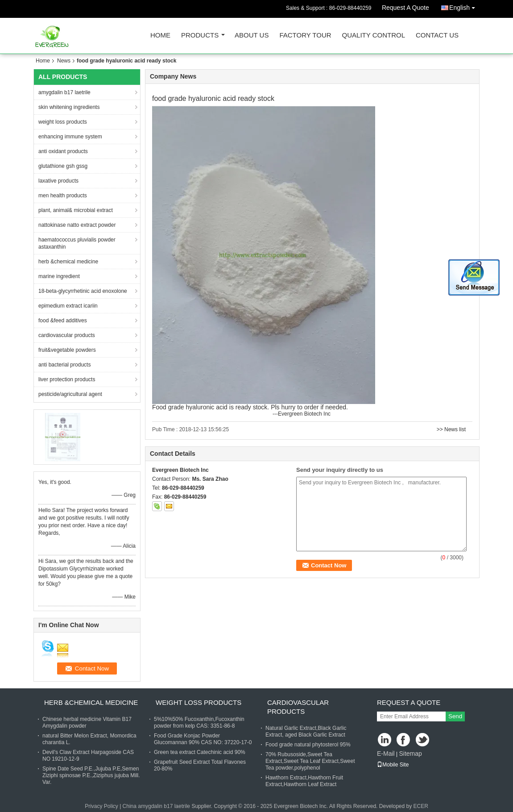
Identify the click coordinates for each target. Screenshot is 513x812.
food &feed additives (63, 321)
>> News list (451, 429)
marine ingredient (59, 276)
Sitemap (410, 754)
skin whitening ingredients (69, 107)
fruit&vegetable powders (67, 350)
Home (160, 35)
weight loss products (63, 122)
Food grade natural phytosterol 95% (308, 745)
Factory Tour (305, 35)
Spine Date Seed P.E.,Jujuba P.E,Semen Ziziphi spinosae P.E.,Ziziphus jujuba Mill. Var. (91, 775)
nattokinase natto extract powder (77, 225)
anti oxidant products (63, 151)
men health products (63, 196)
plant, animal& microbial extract (76, 210)
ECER (421, 806)
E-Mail (386, 754)
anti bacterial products (64, 365)
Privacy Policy (101, 806)
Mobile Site (393, 765)
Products (200, 35)
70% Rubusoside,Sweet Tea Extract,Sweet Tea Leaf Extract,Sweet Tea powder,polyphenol (310, 761)
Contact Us (437, 35)
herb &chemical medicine (68, 262)
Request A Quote (405, 8)
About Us (252, 35)
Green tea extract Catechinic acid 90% (200, 752)
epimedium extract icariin (68, 306)
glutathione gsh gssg (63, 166)
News (64, 61)
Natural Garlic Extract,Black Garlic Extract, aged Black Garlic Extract (306, 731)
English (464, 6)
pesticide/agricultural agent (70, 394)
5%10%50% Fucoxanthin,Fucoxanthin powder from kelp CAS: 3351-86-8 (199, 722)
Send (455, 716)
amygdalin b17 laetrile (64, 92)
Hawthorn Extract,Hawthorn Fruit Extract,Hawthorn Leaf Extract (304, 781)
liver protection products (67, 379)
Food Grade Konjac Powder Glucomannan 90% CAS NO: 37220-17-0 (203, 739)
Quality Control (374, 35)
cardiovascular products (67, 335)
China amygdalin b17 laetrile (156, 806)
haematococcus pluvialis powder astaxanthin (77, 243)
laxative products (58, 181)
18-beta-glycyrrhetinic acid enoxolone (83, 291)
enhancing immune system (70, 137)
